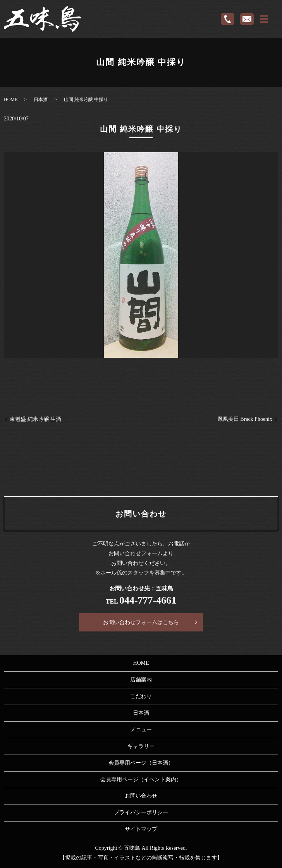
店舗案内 (141, 680)
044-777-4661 (148, 600)
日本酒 (41, 99)
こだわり (141, 696)
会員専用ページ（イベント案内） (141, 780)
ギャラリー (141, 746)
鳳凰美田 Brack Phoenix (245, 419)
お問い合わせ (141, 796)
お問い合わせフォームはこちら (141, 622)
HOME (11, 99)
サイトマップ (141, 829)
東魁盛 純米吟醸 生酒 (35, 419)
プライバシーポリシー (141, 812)
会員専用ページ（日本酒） (141, 763)
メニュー (141, 730)
